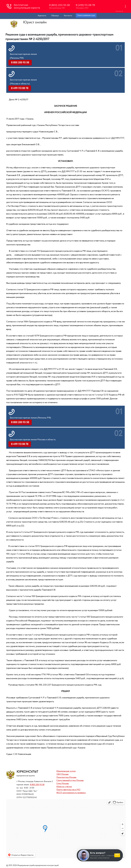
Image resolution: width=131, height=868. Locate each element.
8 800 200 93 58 (37, 785)
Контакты (68, 16)
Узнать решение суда (86, 15)
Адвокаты (42, 16)
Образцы (55, 16)
